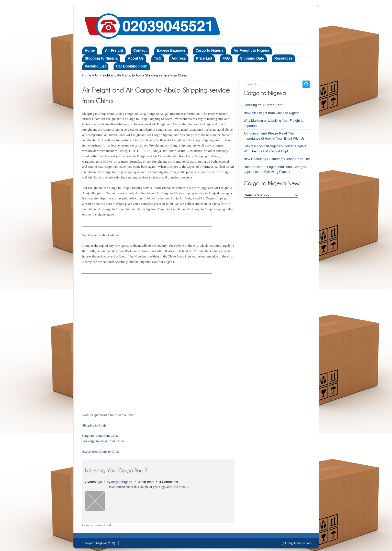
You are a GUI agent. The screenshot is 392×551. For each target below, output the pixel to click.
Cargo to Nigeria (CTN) (99, 543)
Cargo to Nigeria (210, 50)
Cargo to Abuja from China (100, 436)
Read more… (180, 487)
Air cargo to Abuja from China (103, 441)
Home (90, 50)
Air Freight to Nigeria (251, 50)
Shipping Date (252, 58)
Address (179, 58)
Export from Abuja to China (101, 451)
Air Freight (114, 50)
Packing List (95, 66)
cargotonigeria (122, 482)
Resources (284, 58)
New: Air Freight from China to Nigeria (272, 113)
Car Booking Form (132, 66)
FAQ (226, 58)
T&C (158, 58)
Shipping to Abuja (94, 425)
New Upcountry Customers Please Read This (277, 159)
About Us (136, 58)
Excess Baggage (171, 50)
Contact (140, 50)
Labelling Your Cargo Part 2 (264, 105)
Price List (204, 58)
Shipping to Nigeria (101, 58)
